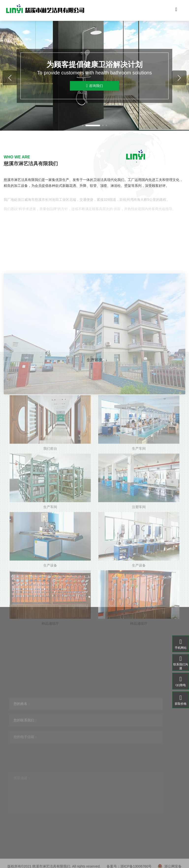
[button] (83, 125)
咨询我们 (94, 86)
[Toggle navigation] (176, 11)
